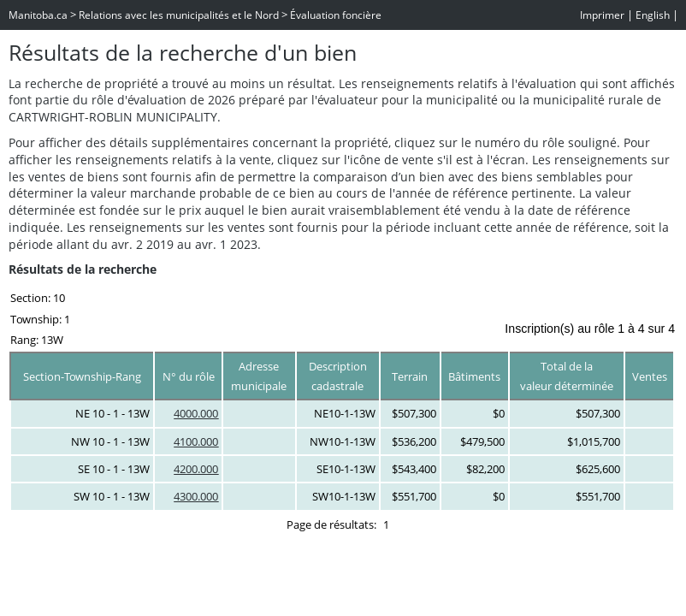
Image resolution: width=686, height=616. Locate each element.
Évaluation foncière (336, 15)
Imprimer (602, 15)
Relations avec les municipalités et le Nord (179, 15)
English (653, 15)
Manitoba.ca (38, 15)
